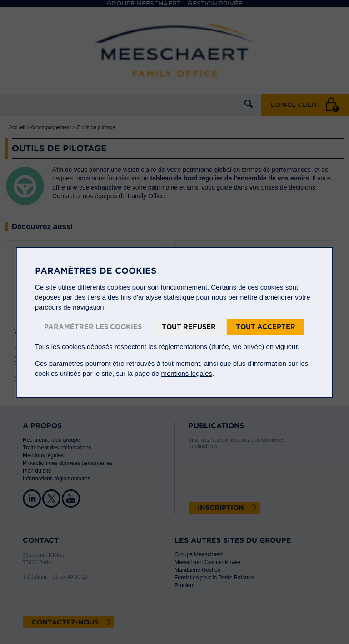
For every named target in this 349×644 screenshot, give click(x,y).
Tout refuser (189, 327)
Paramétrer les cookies (93, 327)
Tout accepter (266, 327)
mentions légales (187, 373)
